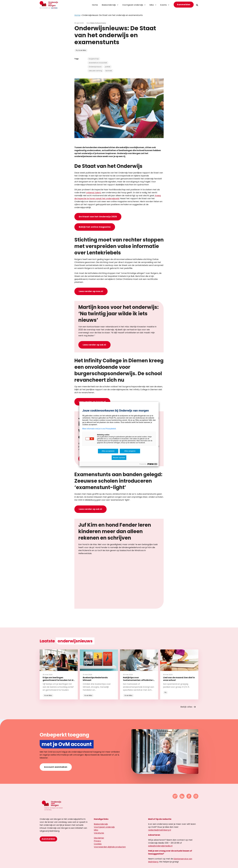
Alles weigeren (130, 451)
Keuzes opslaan (119, 458)
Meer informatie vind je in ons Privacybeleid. (99, 429)
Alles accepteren (108, 451)
